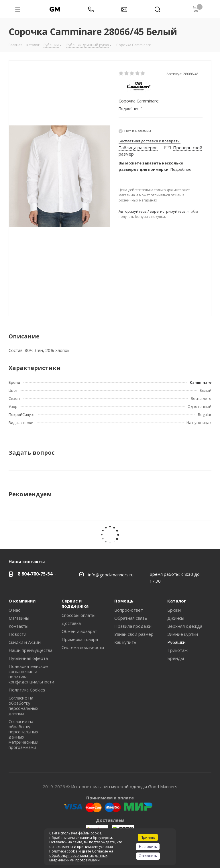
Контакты (18, 626)
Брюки (174, 610)
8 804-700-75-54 (35, 574)
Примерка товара (80, 639)
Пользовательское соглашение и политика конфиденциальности (31, 674)
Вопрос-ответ (129, 610)
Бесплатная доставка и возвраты (150, 141)
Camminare (201, 382)
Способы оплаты (78, 615)
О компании (22, 601)
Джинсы (176, 618)
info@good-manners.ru (111, 575)
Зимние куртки (183, 634)
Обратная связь (131, 618)
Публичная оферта (28, 658)
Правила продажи (133, 626)
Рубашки (176, 642)
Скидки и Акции (25, 642)
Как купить (125, 642)
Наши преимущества (31, 650)
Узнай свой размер (134, 634)
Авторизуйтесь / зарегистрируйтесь (152, 211)
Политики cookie (63, 851)
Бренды (176, 658)
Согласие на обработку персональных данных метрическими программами (23, 734)
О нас (14, 610)
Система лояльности (83, 647)
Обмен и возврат (79, 631)
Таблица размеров (138, 148)
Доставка (71, 623)
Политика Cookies (27, 690)
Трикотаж (177, 650)
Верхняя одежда (185, 626)
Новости (17, 634)
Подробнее (181, 169)
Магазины (19, 618)
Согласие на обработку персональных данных (23, 706)
